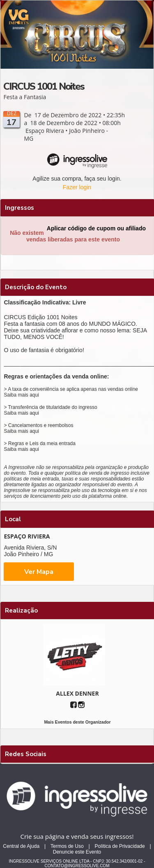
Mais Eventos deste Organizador (77, 722)
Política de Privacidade (120, 846)
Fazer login (77, 187)
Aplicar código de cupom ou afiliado (96, 228)
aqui (34, 395)
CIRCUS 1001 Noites (44, 86)
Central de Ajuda (21, 846)
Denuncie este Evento (77, 852)
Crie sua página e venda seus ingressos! (77, 836)
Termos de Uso (67, 846)
